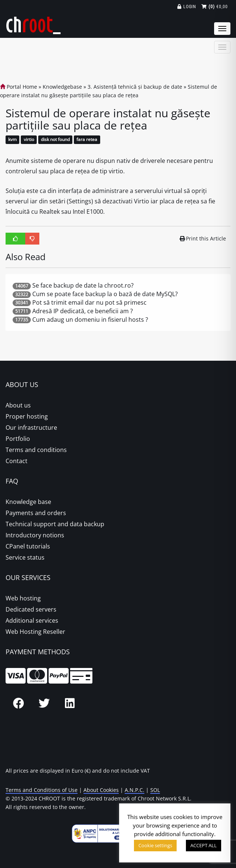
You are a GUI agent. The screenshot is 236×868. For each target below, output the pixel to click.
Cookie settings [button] (155, 845)
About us (18, 405)
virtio (29, 140)
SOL (155, 790)
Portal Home (19, 87)
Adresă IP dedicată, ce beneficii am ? (83, 311)
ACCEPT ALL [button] (204, 845)
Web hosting (23, 598)
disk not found (55, 140)
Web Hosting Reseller (35, 632)
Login (187, 7)
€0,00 (215, 7)
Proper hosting (27, 416)
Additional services (32, 620)
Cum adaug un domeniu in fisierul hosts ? (90, 320)
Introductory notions (35, 535)
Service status (25, 557)
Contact (17, 461)
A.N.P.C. (135, 790)
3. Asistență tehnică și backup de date (135, 87)
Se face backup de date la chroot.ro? (83, 285)
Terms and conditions (36, 450)
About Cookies (101, 790)
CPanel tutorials (28, 546)
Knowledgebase (62, 87)
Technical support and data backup (55, 524)
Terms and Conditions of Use (42, 790)
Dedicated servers (31, 609)
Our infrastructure (31, 428)
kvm (12, 140)
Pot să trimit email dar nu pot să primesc (89, 302)
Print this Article (203, 238)
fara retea (87, 140)
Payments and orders (36, 513)
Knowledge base (28, 502)
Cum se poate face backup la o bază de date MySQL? (105, 294)
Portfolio (18, 439)
